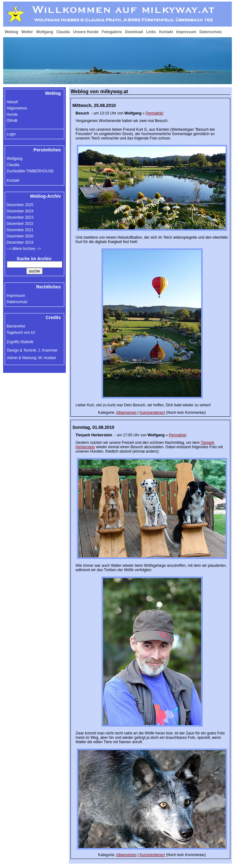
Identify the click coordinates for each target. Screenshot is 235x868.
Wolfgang (44, 32)
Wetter (27, 32)
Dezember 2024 (20, 211)
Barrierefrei (16, 326)
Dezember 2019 (20, 242)
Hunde (12, 114)
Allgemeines (126, 413)
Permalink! (155, 113)
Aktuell (12, 102)
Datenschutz (210, 32)
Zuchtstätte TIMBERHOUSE (30, 171)
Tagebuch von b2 (21, 332)
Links (151, 32)
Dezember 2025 (20, 205)
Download (134, 32)
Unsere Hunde (86, 32)
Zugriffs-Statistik (20, 342)
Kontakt (166, 32)
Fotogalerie (112, 32)
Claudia (63, 32)
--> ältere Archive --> (24, 249)
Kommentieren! (152, 413)
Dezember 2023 (20, 217)
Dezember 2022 (20, 224)
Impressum (186, 32)
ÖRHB (12, 121)
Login (11, 134)
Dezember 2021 (20, 230)
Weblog (11, 32)
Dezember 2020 (20, 236)
